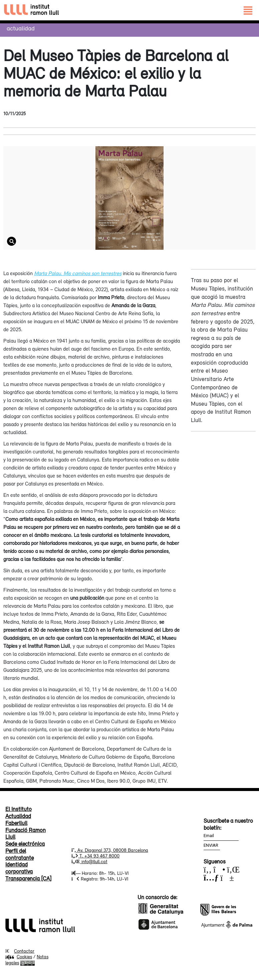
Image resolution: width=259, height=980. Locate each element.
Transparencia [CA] (28, 878)
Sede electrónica (25, 844)
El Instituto (19, 809)
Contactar (24, 951)
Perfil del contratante (20, 854)
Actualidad (21, 28)
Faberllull (16, 823)
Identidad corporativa (19, 868)
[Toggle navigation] (248, 10)
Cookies (19, 957)
